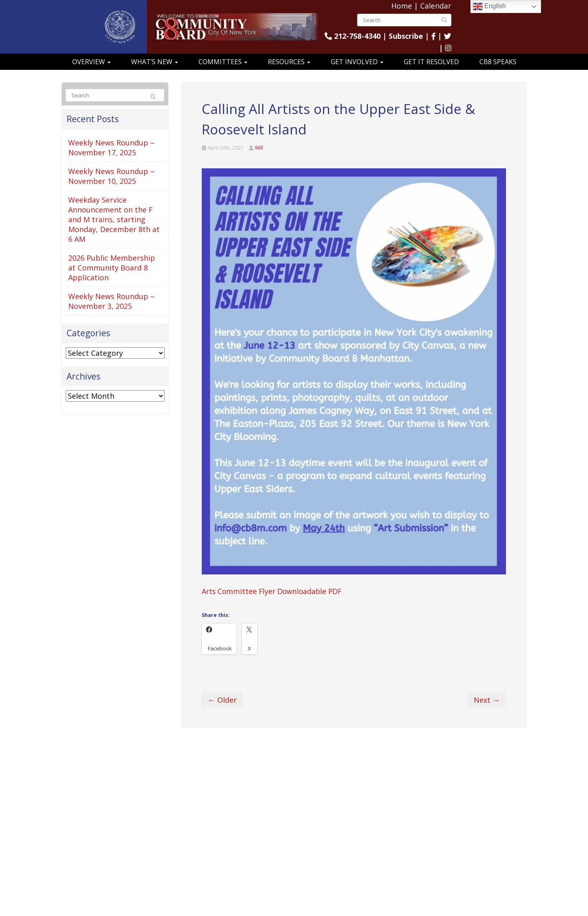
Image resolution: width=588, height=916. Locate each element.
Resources (289, 62)
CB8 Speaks (498, 62)
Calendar (436, 6)
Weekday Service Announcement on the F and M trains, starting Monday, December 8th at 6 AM (114, 219)
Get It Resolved (431, 62)
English (489, 7)
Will (259, 148)
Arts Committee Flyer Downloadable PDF (274, 591)
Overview (91, 62)
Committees (223, 62)
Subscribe (406, 36)
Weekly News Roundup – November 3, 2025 (111, 301)
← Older (222, 700)
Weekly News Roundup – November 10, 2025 (111, 176)
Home (402, 6)
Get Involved (357, 62)
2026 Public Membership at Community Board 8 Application (112, 268)
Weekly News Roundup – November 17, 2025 (111, 147)
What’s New (155, 62)
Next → (487, 700)
